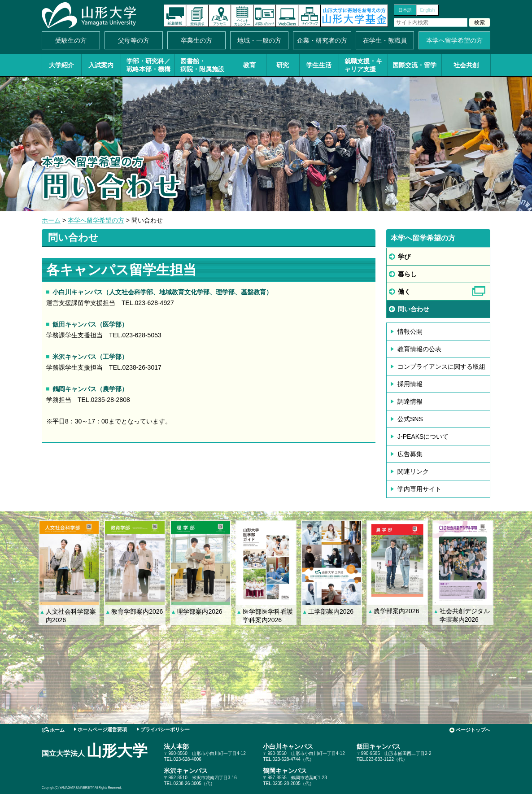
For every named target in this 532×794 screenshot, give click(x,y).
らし (407, 274)
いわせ (414, 309)
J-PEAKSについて (423, 436)
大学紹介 (61, 65)
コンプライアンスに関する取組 (441, 366)
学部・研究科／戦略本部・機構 (148, 65)
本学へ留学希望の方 (454, 40)
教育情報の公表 (419, 349)
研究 (283, 65)
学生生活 (319, 65)
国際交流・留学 (414, 65)
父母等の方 (134, 40)
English (428, 10)
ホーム (51, 220)
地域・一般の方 (259, 40)
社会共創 (466, 65)
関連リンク (413, 471)
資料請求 (197, 16)
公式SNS (410, 419)
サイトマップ (310, 16)
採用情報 (410, 384)
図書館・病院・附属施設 (202, 65)
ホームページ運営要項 (102, 729)
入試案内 (101, 65)
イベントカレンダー (242, 16)
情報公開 (410, 332)
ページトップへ (473, 730)
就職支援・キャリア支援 (363, 65)
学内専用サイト (419, 489)
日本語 (405, 10)
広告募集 (410, 454)
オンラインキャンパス (287, 16)
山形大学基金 (354, 16)
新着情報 (175, 16)
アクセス (220, 16)
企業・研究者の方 (322, 40)
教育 (249, 65)
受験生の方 (71, 40)
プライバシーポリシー (165, 729)
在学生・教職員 (385, 40)
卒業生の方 (196, 40)
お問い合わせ (265, 16)
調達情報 (410, 401)
